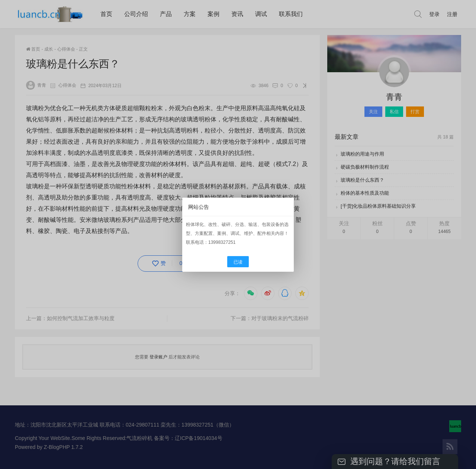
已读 (238, 262)
